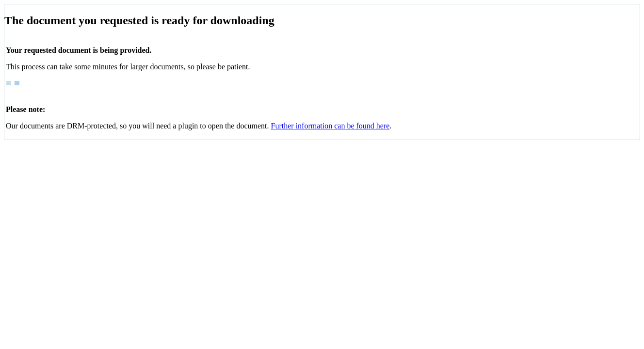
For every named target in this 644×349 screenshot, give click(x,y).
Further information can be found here (330, 126)
